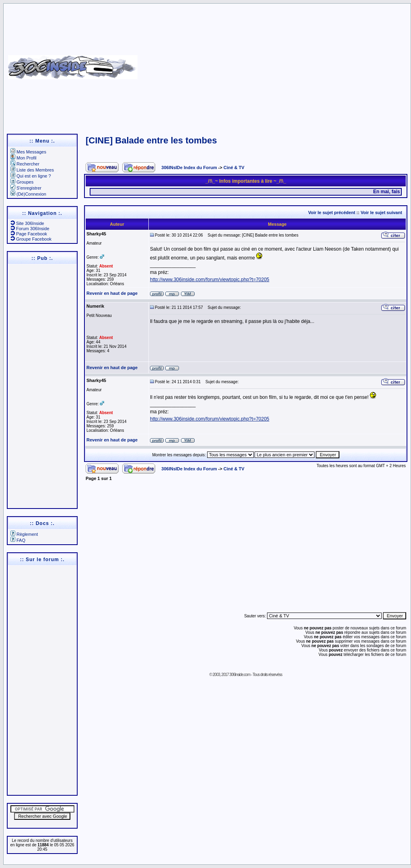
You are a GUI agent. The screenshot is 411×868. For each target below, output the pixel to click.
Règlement (24, 534)
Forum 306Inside (30, 229)
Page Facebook (29, 234)
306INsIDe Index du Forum (189, 167)
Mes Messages (28, 152)
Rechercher (25, 164)
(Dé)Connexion (28, 194)
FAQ (18, 540)
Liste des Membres (32, 170)
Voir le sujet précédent (332, 212)
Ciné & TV (234, 167)
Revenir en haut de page (112, 293)
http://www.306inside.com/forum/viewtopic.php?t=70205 (210, 280)
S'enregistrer (26, 188)
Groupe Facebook (31, 239)
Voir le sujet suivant (381, 212)
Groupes (22, 182)
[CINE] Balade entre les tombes (151, 140)
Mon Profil (24, 158)
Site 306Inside (27, 223)
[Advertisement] (273, 64)
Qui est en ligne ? (31, 176)
